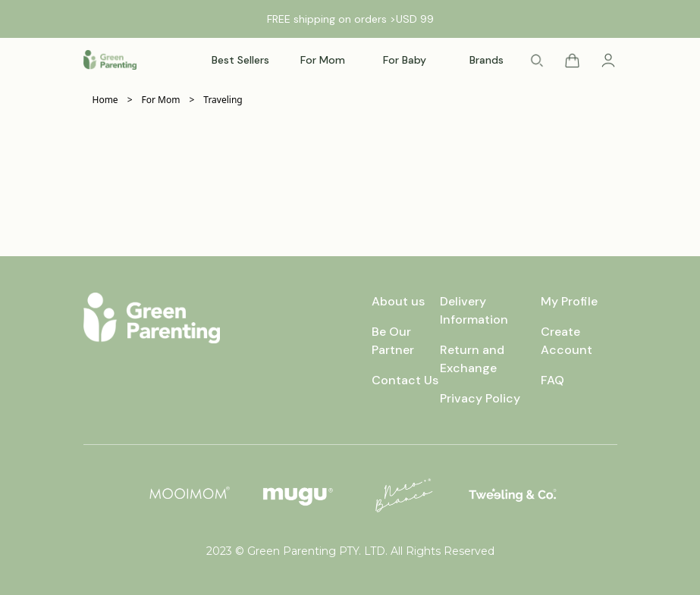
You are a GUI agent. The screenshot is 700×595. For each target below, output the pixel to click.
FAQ (552, 380)
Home (105, 100)
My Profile (569, 301)
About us (398, 301)
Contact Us (405, 380)
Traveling (223, 100)
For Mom (161, 100)
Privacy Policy (480, 398)
